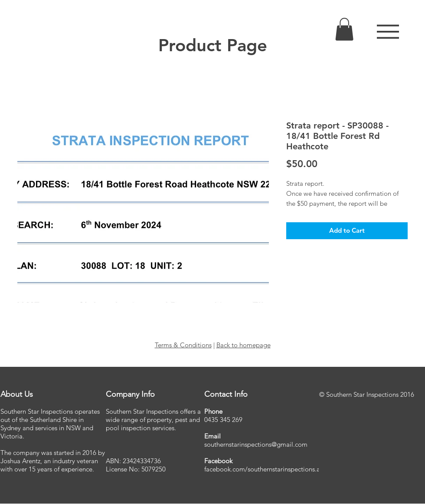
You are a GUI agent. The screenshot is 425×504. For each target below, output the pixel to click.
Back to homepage (244, 345)
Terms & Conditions (183, 345)
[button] (388, 32)
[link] (344, 29)
